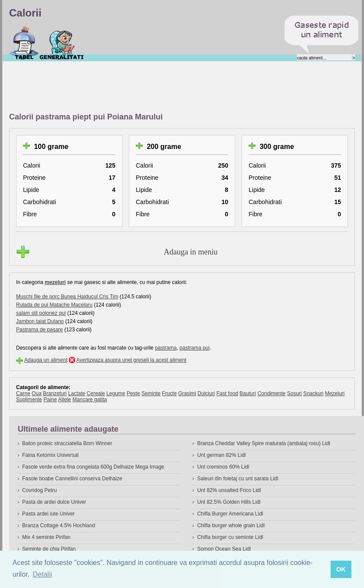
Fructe (169, 393)
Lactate (77, 393)
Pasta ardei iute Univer (48, 514)
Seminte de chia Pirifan (49, 549)
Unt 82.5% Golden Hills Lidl (229, 502)
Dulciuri (206, 393)
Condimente (271, 393)
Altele (65, 400)
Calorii (24, 43)
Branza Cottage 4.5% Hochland (59, 525)
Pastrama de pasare (39, 330)
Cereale (96, 393)
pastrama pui (195, 348)
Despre (62, 43)
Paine (50, 400)
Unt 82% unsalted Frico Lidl (229, 490)
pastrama (166, 348)
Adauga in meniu (191, 252)
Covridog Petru (39, 490)
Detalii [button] (43, 574)
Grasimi (187, 393)
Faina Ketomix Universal (50, 455)
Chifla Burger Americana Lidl (230, 514)
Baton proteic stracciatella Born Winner (67, 443)
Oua (37, 393)
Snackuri (313, 393)
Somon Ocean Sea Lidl (224, 549)
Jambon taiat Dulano (40, 321)
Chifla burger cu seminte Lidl (230, 537)
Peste (133, 393)
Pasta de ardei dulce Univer (54, 502)
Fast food (227, 393)
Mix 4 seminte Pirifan (46, 537)
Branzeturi (55, 393)
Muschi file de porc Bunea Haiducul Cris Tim (67, 297)
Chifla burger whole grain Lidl (231, 525)
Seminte (151, 393)
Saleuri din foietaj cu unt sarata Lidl (238, 479)
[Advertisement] (167, 87)
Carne (23, 393)
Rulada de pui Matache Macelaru (54, 305)
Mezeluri (335, 393)
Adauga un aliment (46, 360)
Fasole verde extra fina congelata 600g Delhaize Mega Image (93, 467)
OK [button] (341, 569)
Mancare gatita (90, 400)
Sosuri (295, 393)
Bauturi (248, 393)
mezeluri (55, 282)
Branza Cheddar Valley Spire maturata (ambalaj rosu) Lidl (264, 443)
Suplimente (29, 400)
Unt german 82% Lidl (221, 455)
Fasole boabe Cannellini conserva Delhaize (72, 479)
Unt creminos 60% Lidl (223, 467)
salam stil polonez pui (41, 313)
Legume (116, 393)
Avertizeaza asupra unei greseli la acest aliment (131, 360)
